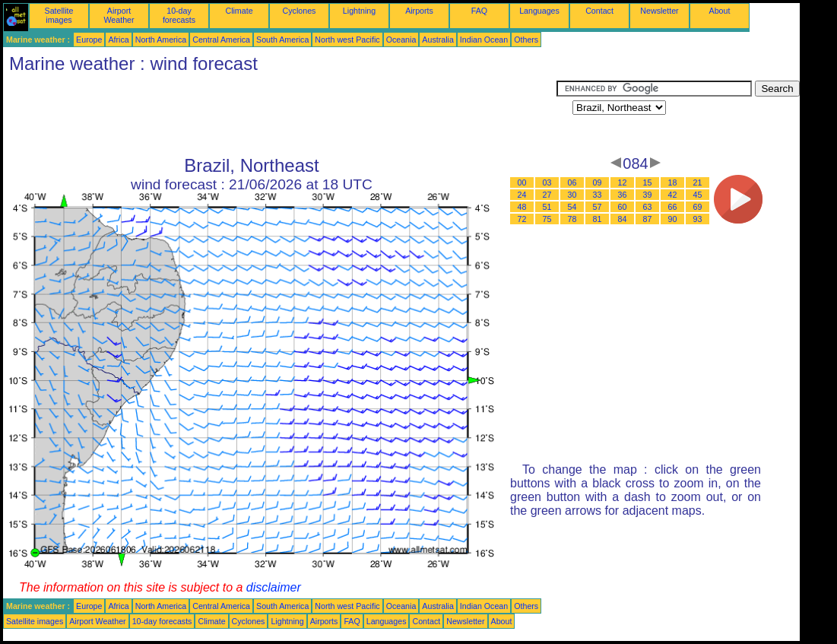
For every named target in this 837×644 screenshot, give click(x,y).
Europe (89, 40)
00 (522, 182)
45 (698, 195)
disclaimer (274, 587)
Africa (118, 40)
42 (673, 195)
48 (522, 207)
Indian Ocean (484, 40)
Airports (419, 11)
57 (598, 207)
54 (572, 207)
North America (161, 40)
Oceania (401, 40)
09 (598, 182)
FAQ (479, 11)
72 (522, 219)
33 (598, 195)
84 (623, 219)
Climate (239, 11)
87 (648, 219)
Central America (221, 40)
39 (648, 195)
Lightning (359, 11)
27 (547, 195)
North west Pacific (347, 40)
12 (623, 182)
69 (698, 207)
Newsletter (659, 11)
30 (572, 195)
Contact (599, 11)
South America (282, 40)
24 (522, 195)
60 (623, 207)
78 (572, 219)
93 (698, 219)
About (720, 11)
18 (673, 182)
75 (547, 219)
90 (673, 219)
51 (547, 207)
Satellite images (59, 15)
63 (648, 207)
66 (673, 207)
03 (547, 182)
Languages (539, 11)
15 (648, 182)
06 (572, 182)
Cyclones (300, 11)
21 (698, 182)
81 (598, 219)
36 (623, 195)
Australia (438, 40)
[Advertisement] (280, 115)
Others (526, 40)
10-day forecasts (179, 15)
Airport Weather (119, 15)
